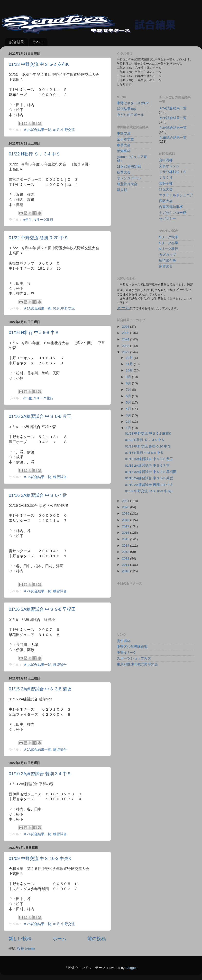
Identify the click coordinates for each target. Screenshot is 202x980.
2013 (126, 552)
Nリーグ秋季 (169, 237)
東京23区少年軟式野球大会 (137, 664)
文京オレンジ (169, 166)
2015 (126, 539)
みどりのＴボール (130, 115)
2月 (129, 422)
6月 (129, 396)
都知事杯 (124, 151)
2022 (126, 352)
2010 (126, 571)
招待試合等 (167, 261)
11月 (130, 364)
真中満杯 (166, 160)
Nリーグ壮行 (44, 220)
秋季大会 (124, 172)
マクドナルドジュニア (176, 195)
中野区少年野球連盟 (132, 647)
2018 (126, 520)
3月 (129, 415)
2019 (126, 513)
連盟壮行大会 (127, 184)
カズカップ (167, 255)
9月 (129, 377)
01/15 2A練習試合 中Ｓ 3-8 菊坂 (40, 689)
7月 (129, 390)
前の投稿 (97, 939)
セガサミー (167, 219)
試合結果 (17, 42)
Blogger (131, 968)
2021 (126, 501)
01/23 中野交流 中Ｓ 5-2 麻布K (39, 64)
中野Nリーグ (127, 653)
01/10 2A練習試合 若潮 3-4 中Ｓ (40, 774)
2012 (126, 558)
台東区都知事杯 (171, 207)
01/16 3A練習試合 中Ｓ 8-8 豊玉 (40, 416)
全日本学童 (125, 139)
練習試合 (60, 477)
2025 (126, 333)
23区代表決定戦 (129, 167)
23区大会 (166, 189)
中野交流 (124, 133)
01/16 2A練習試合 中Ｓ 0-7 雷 (38, 495)
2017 (126, 526)
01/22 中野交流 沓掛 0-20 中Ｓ (39, 238)
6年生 (28, 220)
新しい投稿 (20, 939)
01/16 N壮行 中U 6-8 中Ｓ (34, 333)
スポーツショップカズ (134, 658)
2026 (126, 327)
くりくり (166, 178)
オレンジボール (129, 178)
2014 (126, 546)
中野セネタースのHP (133, 103)
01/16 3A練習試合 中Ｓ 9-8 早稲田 (42, 609)
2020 (126, 507)
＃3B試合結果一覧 (173, 138)
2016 (126, 533)
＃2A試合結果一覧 (37, 130)
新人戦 (122, 190)
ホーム (60, 939)
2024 (126, 339)
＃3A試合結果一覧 (37, 477)
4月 (129, 409)
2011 (126, 565)
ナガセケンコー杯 (173, 213)
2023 (126, 346)
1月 (129, 428)
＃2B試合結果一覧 (173, 118)
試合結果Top (126, 109)
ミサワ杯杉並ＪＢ (173, 172)
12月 (130, 358)
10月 (130, 370)
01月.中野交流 (64, 130)
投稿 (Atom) (26, 949)
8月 (129, 383)
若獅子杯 (166, 184)
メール (123, 308)
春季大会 (124, 145)
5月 (129, 402)
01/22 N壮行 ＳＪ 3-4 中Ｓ (35, 154)
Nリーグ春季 (169, 243)
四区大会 (166, 201)
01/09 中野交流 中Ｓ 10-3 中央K (40, 859)
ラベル (38, 42)
